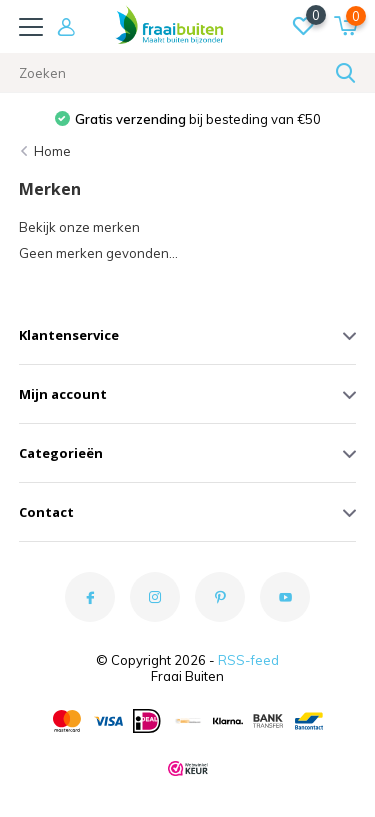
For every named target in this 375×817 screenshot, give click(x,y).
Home (52, 151)
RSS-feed (248, 660)
